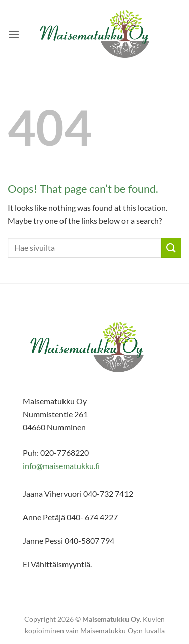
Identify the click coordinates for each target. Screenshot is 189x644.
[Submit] (171, 247)
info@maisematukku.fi (61, 466)
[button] (14, 34)
